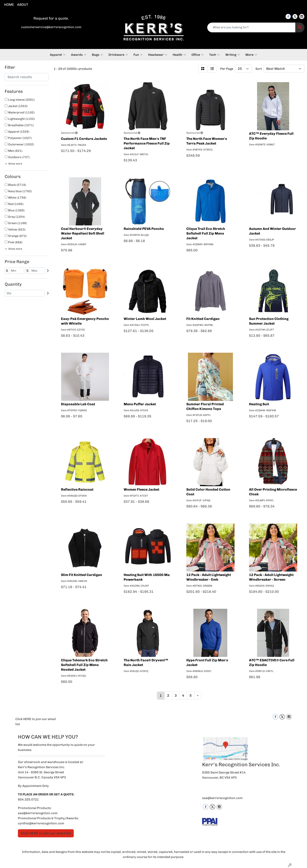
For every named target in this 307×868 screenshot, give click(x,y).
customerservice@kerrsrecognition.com (51, 27)
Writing (233, 55)
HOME (9, 5)
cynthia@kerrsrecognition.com (41, 823)
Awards (79, 55)
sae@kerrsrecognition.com (222, 798)
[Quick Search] (251, 27)
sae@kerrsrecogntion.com (38, 813)
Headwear (158, 55)
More (251, 55)
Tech (214, 55)
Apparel (58, 55)
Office (198, 55)
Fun (138, 55)
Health (179, 55)
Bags (97, 55)
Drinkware (118, 55)
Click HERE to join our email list (36, 722)
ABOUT (23, 5)
